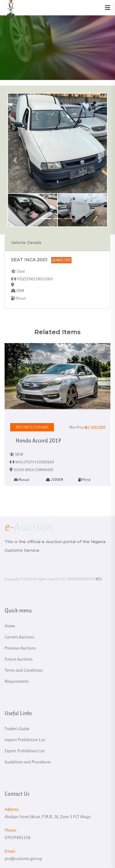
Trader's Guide (17, 729)
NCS (98, 579)
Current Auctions (19, 637)
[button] (15, 160)
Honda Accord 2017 (38, 441)
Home (10, 626)
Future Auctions (19, 659)
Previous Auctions (20, 648)
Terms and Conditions (24, 670)
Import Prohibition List (25, 740)
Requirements (17, 681)
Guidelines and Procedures (28, 762)
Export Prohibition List (25, 751)
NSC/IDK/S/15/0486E (32, 427)
